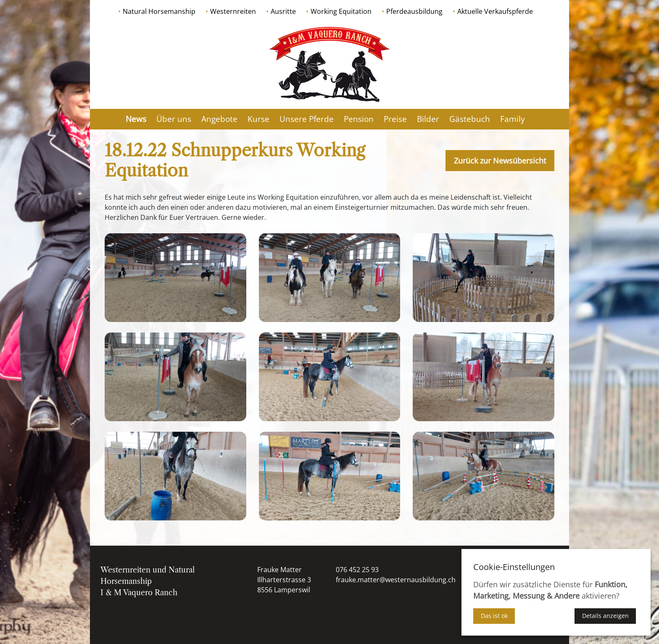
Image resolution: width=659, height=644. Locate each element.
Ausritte (283, 11)
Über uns (174, 119)
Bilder (428, 119)
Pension (359, 119)
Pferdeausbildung (414, 11)
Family (513, 119)
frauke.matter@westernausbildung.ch (396, 580)
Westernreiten (233, 11)
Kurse (258, 119)
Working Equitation (341, 11)
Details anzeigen (605, 616)
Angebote (219, 119)
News (136, 119)
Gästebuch (470, 119)
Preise (395, 119)
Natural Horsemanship (159, 11)
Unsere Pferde (307, 119)
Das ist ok (494, 616)
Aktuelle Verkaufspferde (495, 11)
